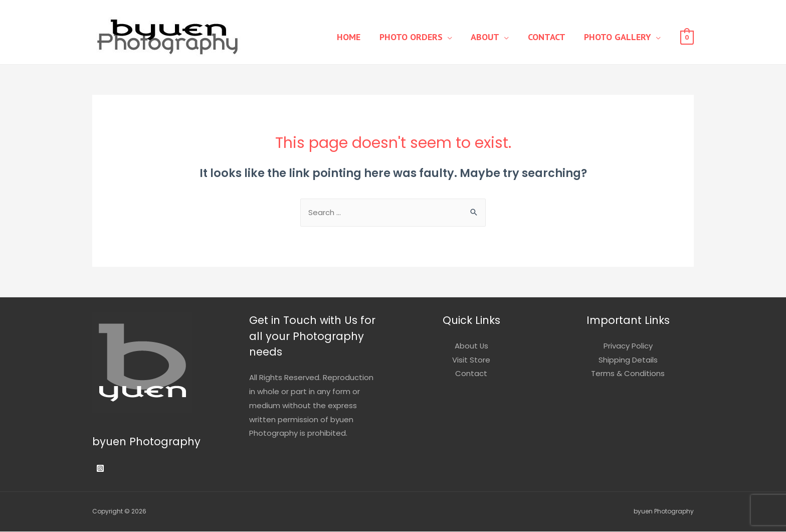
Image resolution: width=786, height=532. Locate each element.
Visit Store (471, 360)
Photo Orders (424, 37)
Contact (552, 37)
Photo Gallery (620, 37)
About (495, 37)
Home (366, 37)
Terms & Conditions (628, 374)
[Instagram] (100, 469)
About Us (471, 346)
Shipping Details (628, 360)
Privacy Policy (628, 346)
